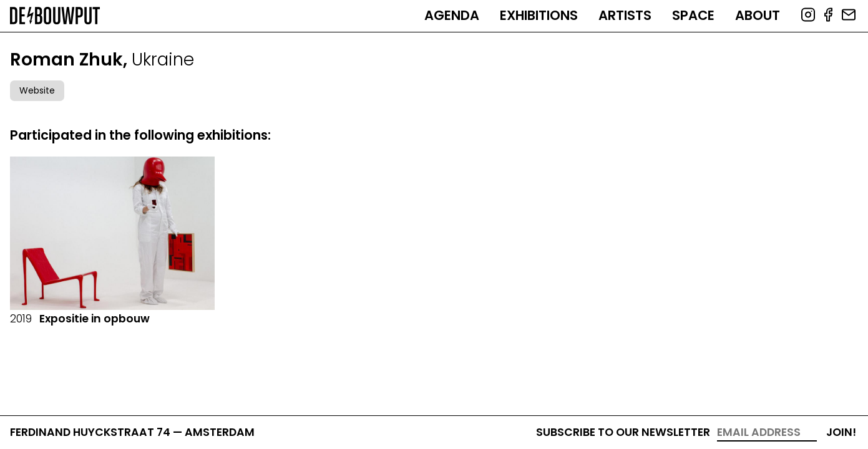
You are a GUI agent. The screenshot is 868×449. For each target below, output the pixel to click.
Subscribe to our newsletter (623, 432)
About (758, 15)
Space (693, 15)
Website (37, 90)
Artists (625, 15)
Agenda (452, 15)
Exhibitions (539, 15)
